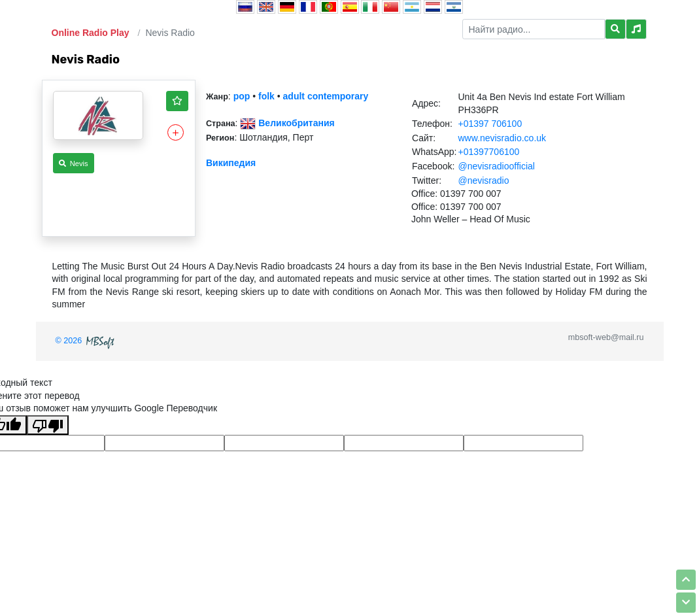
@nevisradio (483, 180)
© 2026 (86, 341)
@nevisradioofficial (496, 166)
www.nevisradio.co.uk (502, 138)
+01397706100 (488, 152)
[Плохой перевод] (48, 425)
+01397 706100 (490, 124)
